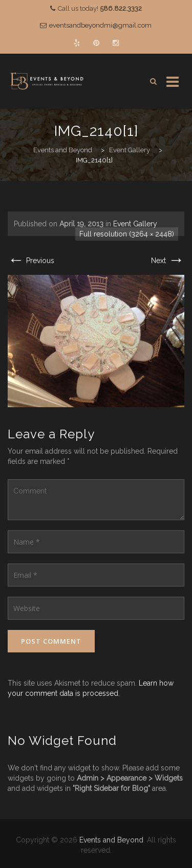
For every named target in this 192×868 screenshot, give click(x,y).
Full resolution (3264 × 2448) (127, 234)
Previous (31, 261)
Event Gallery (135, 224)
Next (168, 261)
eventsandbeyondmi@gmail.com (100, 25)
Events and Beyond (111, 840)
